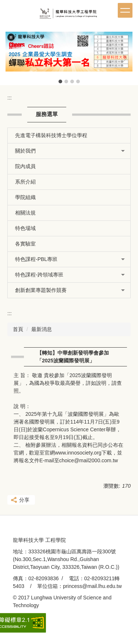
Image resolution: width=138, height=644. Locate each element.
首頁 (18, 329)
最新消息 (42, 329)
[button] (11, 37)
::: (10, 98)
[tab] (60, 81)
